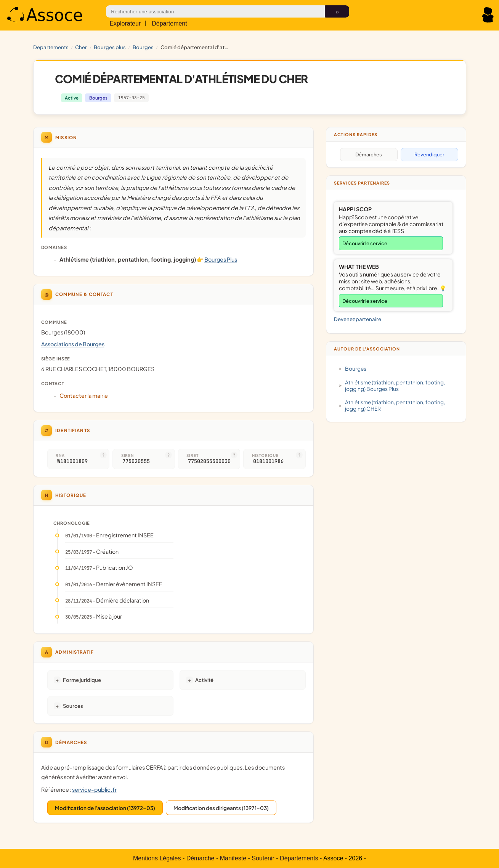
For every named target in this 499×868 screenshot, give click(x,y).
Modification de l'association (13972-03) (105, 808)
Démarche (201, 858)
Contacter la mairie (84, 395)
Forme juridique (82, 680)
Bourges (143, 47)
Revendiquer (429, 154)
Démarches (369, 154)
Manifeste (233, 858)
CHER (81, 47)
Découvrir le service (365, 243)
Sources (73, 706)
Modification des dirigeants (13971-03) (221, 808)
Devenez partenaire (358, 319)
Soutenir (263, 858)
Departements (51, 47)
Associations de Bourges (73, 344)
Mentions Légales (157, 858)
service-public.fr (94, 789)
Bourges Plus (110, 47)
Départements (299, 858)
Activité (204, 680)
